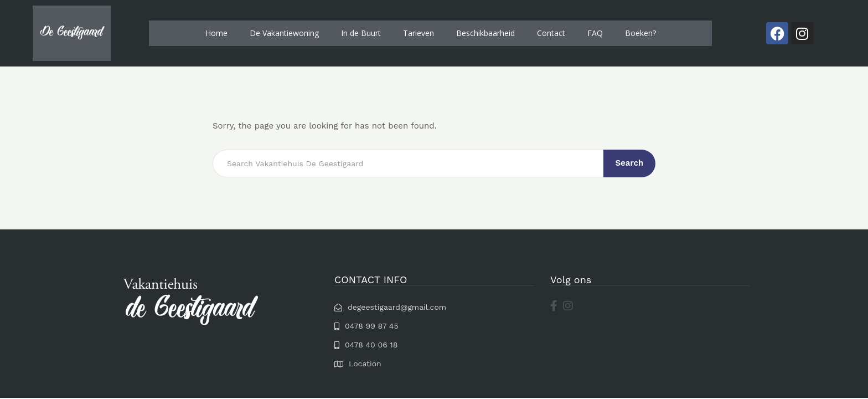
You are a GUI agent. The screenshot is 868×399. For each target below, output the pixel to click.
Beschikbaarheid (485, 33)
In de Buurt (361, 33)
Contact (551, 33)
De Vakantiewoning (284, 33)
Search (630, 163)
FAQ (595, 33)
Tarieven (418, 33)
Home (216, 33)
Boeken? (640, 33)
